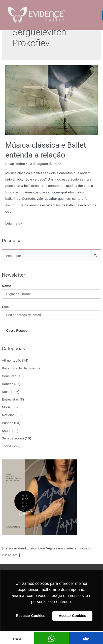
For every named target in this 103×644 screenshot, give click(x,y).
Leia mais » (14, 223)
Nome (6, 286)
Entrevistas (10, 399)
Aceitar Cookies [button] (72, 616)
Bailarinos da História (18, 368)
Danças (8, 384)
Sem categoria (13, 438)
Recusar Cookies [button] (31, 616)
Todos (7, 446)
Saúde (7, 431)
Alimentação (11, 360)
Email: (7, 307)
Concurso (9, 376)
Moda (6, 407)
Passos (7, 423)
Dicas (6, 392)
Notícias (8, 415)
